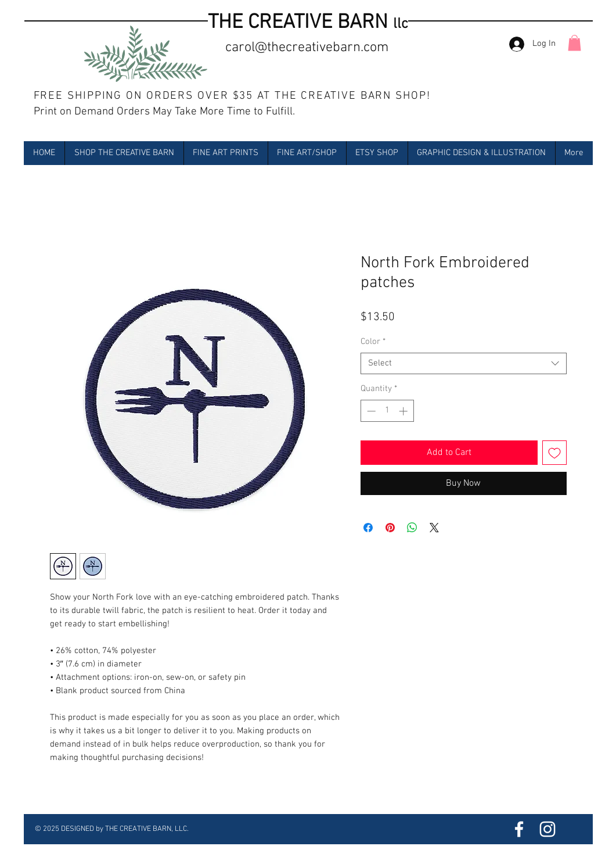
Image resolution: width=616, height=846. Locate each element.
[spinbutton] (387, 411)
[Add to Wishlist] (554, 453)
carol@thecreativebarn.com (307, 48)
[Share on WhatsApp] (412, 528)
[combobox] (464, 364)
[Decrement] (370, 411)
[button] (574, 43)
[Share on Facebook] (368, 528)
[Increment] (404, 411)
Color (373, 342)
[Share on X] (434, 528)
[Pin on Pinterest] (390, 528)
